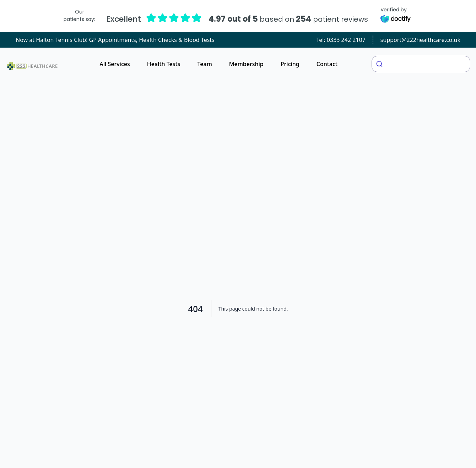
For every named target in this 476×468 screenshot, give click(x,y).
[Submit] (380, 64)
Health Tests (164, 64)
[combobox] (421, 64)
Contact (327, 64)
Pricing (290, 64)
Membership (246, 64)
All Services (115, 64)
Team (204, 64)
